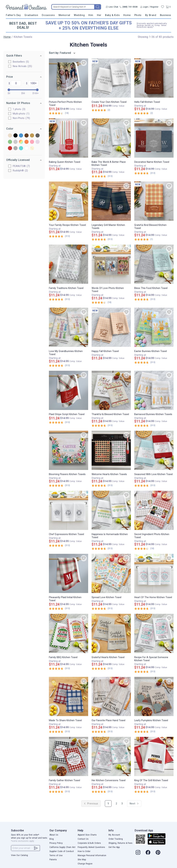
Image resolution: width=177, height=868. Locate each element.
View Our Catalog (19, 855)
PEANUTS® (21, 166)
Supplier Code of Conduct (62, 851)
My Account (114, 835)
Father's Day (13, 15)
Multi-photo (21, 114)
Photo (138, 15)
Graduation (31, 15)
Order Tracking (116, 839)
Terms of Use (56, 855)
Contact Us (83, 839)
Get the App (114, 847)
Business (166, 15)
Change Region (85, 864)
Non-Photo (21, 118)
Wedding (79, 15)
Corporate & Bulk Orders (89, 843)
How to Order (84, 851)
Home (127, 15)
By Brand (151, 15)
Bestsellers (21, 62)
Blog (52, 839)
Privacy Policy (56, 843)
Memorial (64, 15)
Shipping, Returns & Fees (120, 843)
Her (99, 15)
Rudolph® (20, 171)
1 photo (19, 109)
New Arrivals (22, 66)
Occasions (48, 15)
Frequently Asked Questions (91, 847)
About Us (54, 835)
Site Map (82, 860)
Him (91, 15)
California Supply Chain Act (62, 847)
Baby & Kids (112, 15)
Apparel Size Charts (87, 835)
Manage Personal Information (92, 855)
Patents (53, 860)
